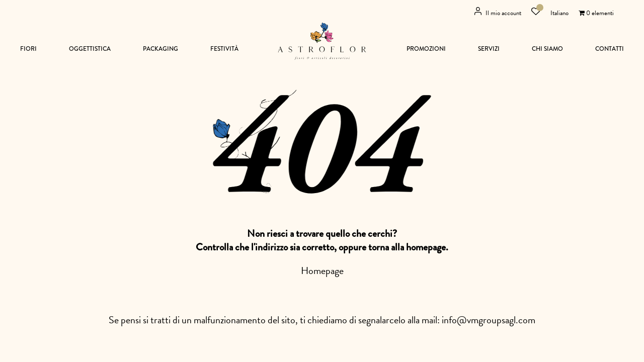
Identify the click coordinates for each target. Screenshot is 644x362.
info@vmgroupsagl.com (489, 320)
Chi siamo (547, 49)
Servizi (489, 49)
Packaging (160, 49)
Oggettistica (90, 49)
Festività (224, 49)
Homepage (322, 270)
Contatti (610, 49)
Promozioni (426, 49)
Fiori (28, 49)
